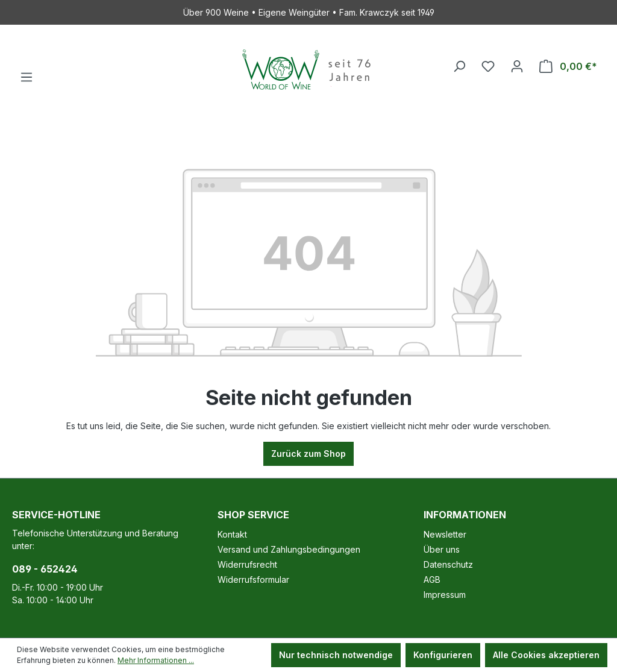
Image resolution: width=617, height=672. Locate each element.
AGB (432, 579)
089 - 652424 (45, 569)
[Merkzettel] (488, 66)
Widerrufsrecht (247, 564)
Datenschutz (448, 564)
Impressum (445, 595)
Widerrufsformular (253, 579)
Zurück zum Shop (308, 454)
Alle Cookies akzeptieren (546, 655)
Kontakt (232, 534)
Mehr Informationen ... (156, 660)
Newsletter (445, 534)
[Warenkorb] (568, 66)
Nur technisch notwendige (336, 655)
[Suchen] (459, 66)
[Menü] (27, 77)
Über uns (442, 549)
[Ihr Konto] (517, 66)
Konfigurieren (443, 655)
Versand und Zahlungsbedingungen (289, 549)
